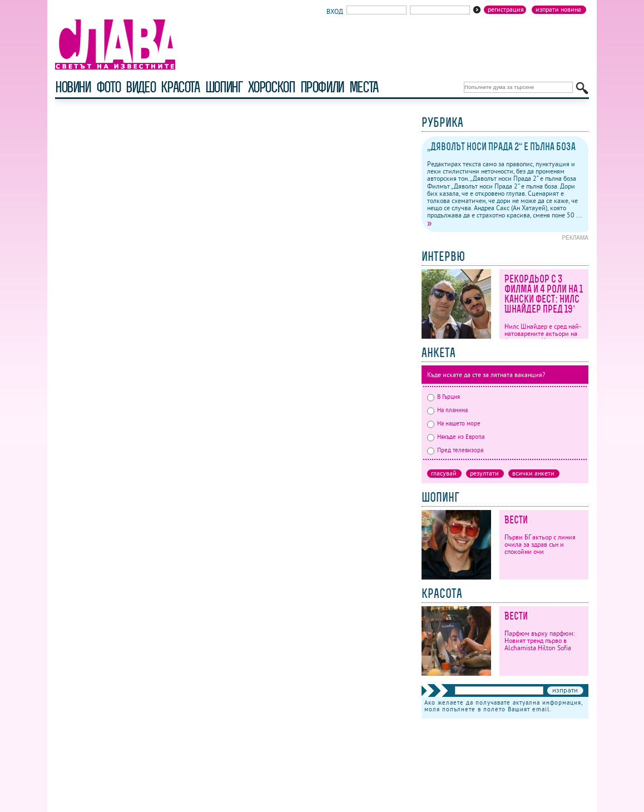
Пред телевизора (455, 450)
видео (140, 87)
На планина (447, 410)
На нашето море (454, 423)
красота (180, 87)
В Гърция (444, 397)
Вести (516, 520)
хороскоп (271, 87)
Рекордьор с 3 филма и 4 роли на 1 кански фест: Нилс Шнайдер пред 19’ (544, 294)
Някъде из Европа (456, 437)
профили (322, 87)
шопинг (224, 87)
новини (73, 87)
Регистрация (506, 9)
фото (108, 87)
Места (364, 87)
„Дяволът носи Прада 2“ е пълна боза (501, 147)
